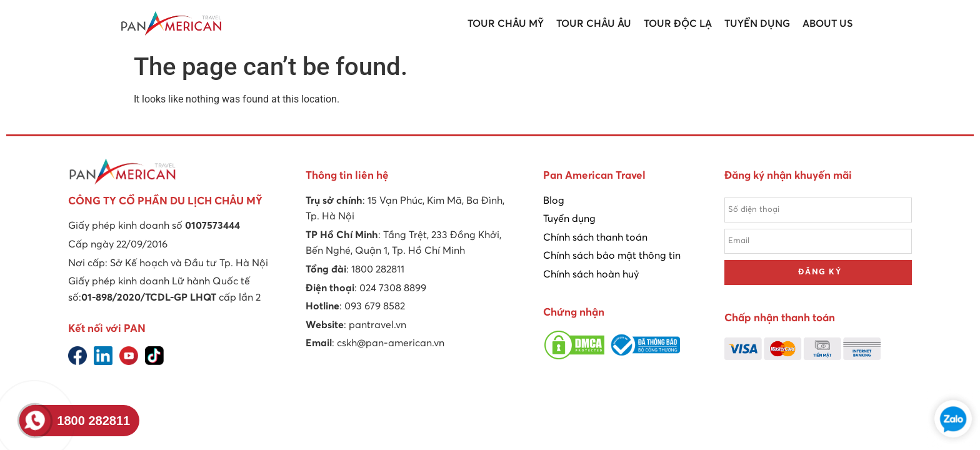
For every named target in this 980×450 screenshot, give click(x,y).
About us (827, 24)
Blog (554, 201)
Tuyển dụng (757, 24)
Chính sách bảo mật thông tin (612, 256)
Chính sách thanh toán (595, 237)
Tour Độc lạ (678, 24)
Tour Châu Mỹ (506, 24)
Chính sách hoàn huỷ (591, 274)
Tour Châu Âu (594, 24)
